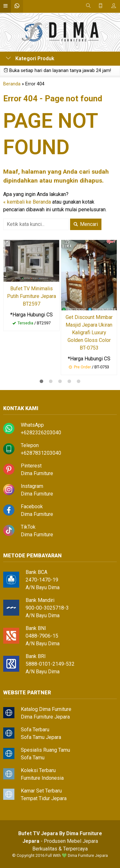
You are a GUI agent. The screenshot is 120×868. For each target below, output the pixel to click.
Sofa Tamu (33, 758)
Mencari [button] (86, 224)
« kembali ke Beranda (27, 202)
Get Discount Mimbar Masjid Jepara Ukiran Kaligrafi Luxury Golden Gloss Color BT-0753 (89, 333)
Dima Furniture (37, 473)
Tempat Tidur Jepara (44, 798)
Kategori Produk (30, 58)
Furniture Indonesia (42, 778)
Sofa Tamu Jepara (41, 737)
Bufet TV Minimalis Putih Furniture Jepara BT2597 (32, 296)
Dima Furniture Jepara (45, 717)
